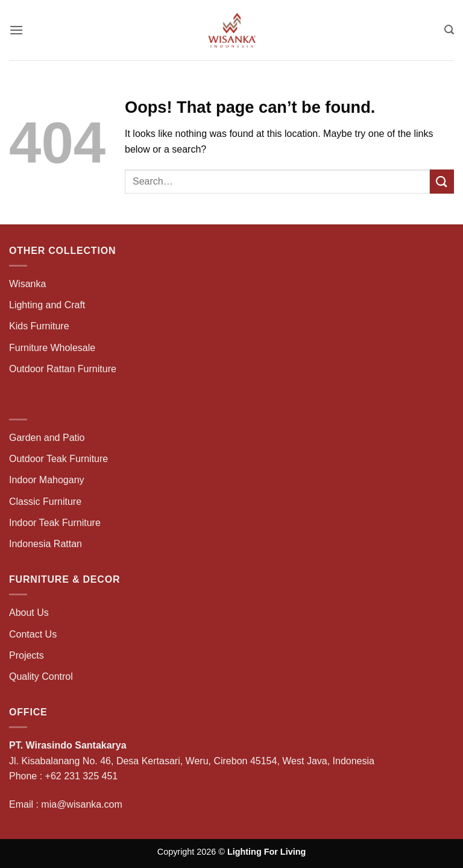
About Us (29, 613)
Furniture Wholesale (52, 348)
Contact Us (33, 634)
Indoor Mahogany (47, 480)
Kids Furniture (39, 326)
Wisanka (29, 284)
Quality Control (41, 676)
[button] (16, 30)
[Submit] (442, 181)
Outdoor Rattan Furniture (63, 369)
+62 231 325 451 (82, 776)
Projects (27, 655)
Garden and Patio (47, 438)
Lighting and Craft (47, 305)
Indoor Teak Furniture (55, 523)
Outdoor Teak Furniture (58, 459)
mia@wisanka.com (82, 804)
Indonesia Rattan (46, 544)
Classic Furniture (45, 502)
